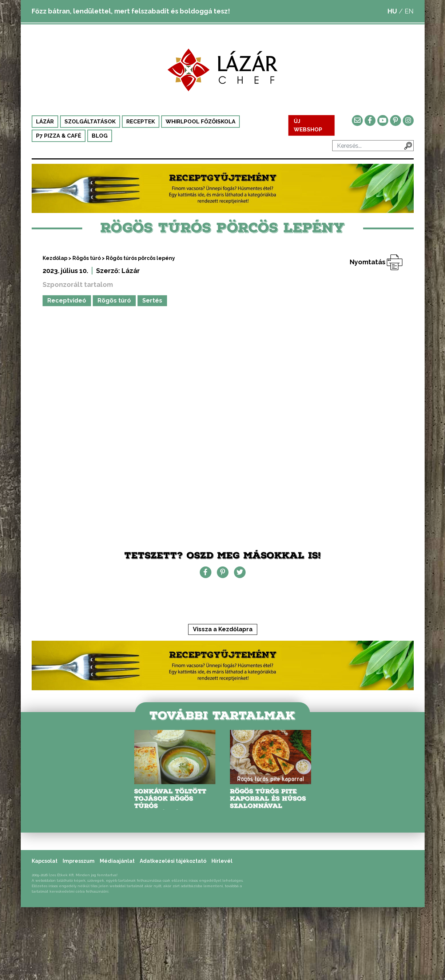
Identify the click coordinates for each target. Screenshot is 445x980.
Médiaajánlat (117, 861)
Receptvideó (67, 301)
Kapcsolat (45, 861)
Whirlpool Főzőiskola (200, 122)
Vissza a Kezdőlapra (223, 629)
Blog (100, 136)
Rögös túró (87, 258)
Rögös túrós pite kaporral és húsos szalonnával (268, 799)
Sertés (152, 301)
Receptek (141, 122)
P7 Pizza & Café (59, 136)
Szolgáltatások (90, 122)
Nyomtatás (376, 262)
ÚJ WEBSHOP (308, 125)
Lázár (45, 122)
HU (392, 11)
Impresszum (79, 861)
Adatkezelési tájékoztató (173, 861)
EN (409, 11)
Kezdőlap (55, 258)
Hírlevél (222, 861)
